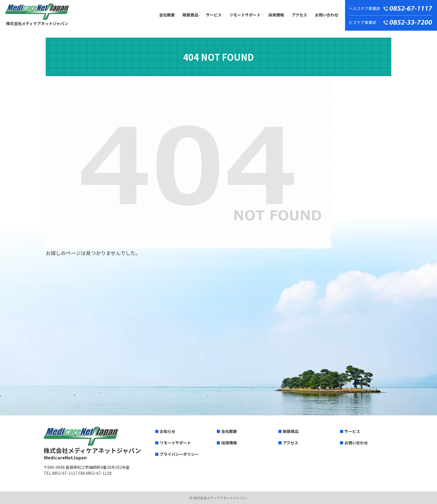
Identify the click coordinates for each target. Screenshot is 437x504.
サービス (352, 431)
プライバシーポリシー (179, 454)
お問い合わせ (356, 443)
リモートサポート (175, 443)
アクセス (291, 443)
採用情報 (229, 443)
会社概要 (229, 431)
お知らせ (167, 431)
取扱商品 (291, 431)
